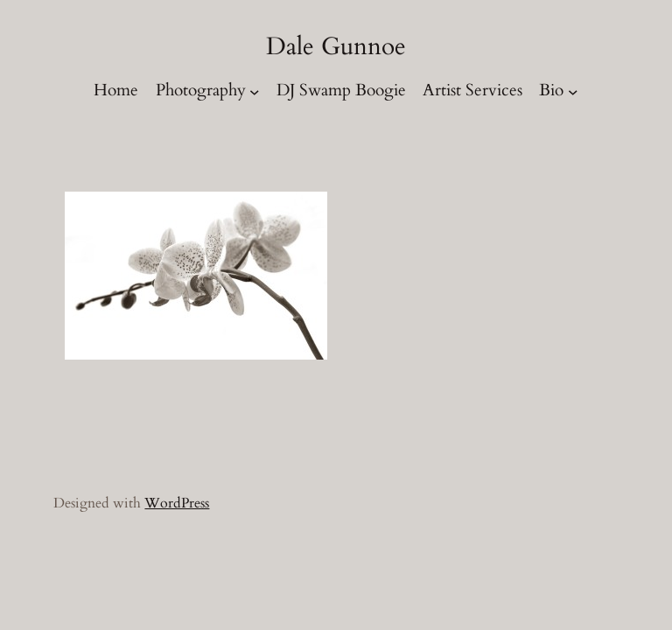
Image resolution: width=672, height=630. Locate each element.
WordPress (177, 503)
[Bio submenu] (573, 92)
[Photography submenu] (255, 92)
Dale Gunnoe (336, 47)
